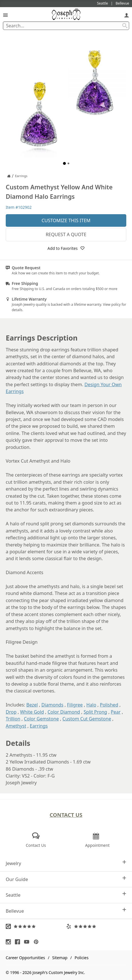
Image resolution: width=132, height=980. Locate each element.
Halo (91, 705)
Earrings (39, 726)
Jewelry (66, 863)
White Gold (32, 712)
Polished (109, 705)
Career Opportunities (25, 958)
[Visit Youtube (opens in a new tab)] (28, 942)
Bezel (32, 705)
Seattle (66, 895)
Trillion (13, 719)
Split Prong (95, 712)
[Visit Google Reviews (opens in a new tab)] (36, 926)
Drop (11, 712)
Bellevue (66, 911)
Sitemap (60, 958)
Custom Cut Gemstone (87, 719)
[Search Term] (66, 26)
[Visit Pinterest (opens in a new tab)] (38, 942)
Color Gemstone (41, 719)
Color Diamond (64, 712)
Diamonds (53, 705)
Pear (116, 712)
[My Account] (127, 15)
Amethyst (16, 726)
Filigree (75, 705)
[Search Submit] (125, 26)
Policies (82, 958)
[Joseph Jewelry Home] (9, 176)
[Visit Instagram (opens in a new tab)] (10, 942)
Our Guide (66, 879)
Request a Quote (66, 234)
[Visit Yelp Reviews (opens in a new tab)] (96, 926)
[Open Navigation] (5, 15)
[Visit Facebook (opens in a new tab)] (19, 942)
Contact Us (66, 815)
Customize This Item (66, 220)
